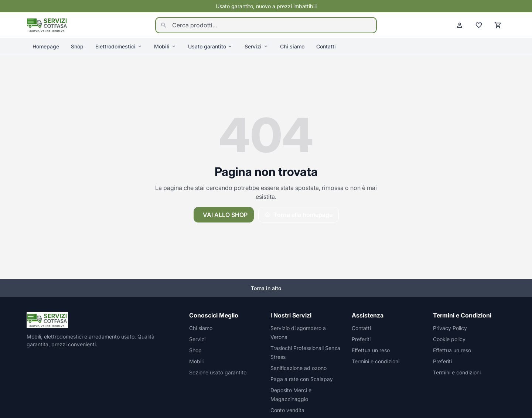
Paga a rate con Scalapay (302, 379)
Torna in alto (266, 288)
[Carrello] (498, 25)
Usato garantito (210, 46)
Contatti (326, 46)
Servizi (256, 46)
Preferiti (361, 339)
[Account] (460, 25)
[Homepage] (47, 24)
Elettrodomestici (119, 46)
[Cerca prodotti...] (266, 25)
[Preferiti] (479, 25)
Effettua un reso (371, 350)
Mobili (165, 46)
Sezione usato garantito (218, 372)
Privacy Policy (450, 328)
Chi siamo (292, 46)
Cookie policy (449, 339)
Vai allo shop (225, 215)
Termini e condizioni (376, 361)
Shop (77, 46)
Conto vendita (287, 410)
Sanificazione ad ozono (299, 368)
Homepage (46, 46)
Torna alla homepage (299, 215)
